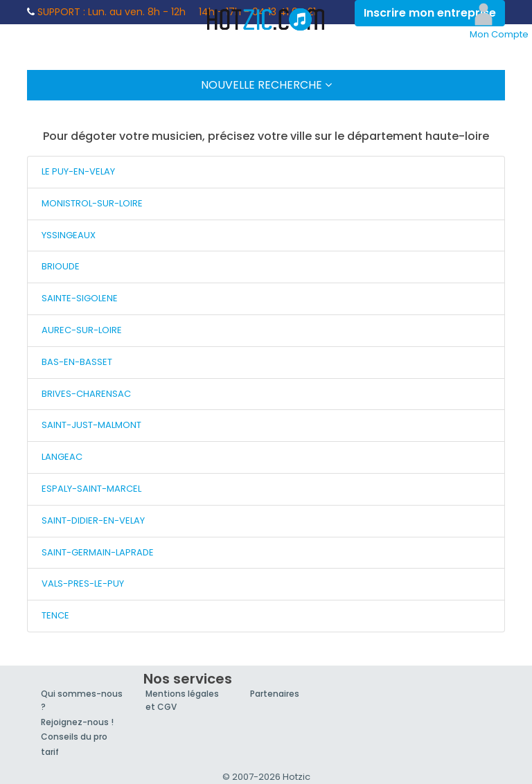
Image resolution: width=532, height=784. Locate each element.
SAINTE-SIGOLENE (80, 298)
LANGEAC (62, 457)
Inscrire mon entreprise (430, 13)
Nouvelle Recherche (266, 85)
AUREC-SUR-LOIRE (82, 330)
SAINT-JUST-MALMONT (91, 425)
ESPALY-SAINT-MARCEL (91, 489)
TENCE (55, 615)
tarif (50, 752)
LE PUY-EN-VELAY (78, 171)
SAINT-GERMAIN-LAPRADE (98, 552)
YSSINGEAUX (69, 235)
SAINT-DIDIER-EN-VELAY (93, 520)
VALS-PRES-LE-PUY (83, 583)
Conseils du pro (74, 737)
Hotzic (266, 19)
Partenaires (275, 694)
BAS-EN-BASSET (77, 362)
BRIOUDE (61, 266)
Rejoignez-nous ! (77, 722)
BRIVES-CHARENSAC (86, 394)
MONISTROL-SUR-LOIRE (92, 203)
